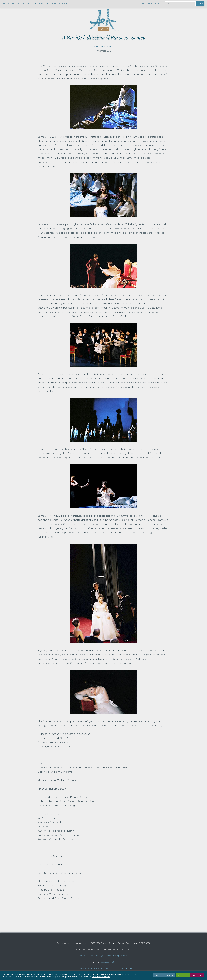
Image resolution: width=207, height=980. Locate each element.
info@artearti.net (107, 962)
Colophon (91, 956)
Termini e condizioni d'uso (112, 968)
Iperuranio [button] (58, 4)
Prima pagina (11, 4)
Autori (83, 956)
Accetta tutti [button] (183, 975)
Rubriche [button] (28, 4)
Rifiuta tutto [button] (197, 975)
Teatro (104, 29)
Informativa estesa (101, 977)
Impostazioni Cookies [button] (164, 975)
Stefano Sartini (105, 47)
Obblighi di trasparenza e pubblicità (112, 956)
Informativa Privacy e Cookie (87, 968)
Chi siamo (146, 4)
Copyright (128, 968)
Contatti (159, 4)
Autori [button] (42, 4)
